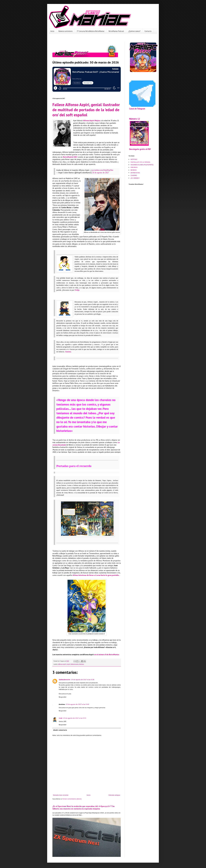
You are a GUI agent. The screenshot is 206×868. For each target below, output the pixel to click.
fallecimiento (75, 664)
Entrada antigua (114, 795)
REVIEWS (134, 170)
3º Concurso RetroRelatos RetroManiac (91, 31)
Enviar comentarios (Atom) (72, 799)
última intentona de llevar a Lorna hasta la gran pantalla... (96, 575)
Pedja (77, 290)
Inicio (52, 31)
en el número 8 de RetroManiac (107, 655)
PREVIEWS (134, 167)
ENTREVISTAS (135, 173)
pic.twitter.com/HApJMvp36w (103, 170)
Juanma (68, 352)
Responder (63, 697)
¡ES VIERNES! (135, 178)
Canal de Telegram (137, 109)
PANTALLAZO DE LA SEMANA (140, 162)
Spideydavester (65, 679)
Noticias (82, 664)
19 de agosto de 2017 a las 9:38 (83, 679)
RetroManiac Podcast (116, 31)
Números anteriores (65, 31)
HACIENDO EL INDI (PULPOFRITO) (142, 165)
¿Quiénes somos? (134, 31)
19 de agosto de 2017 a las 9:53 (75, 718)
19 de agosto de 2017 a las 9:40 (77, 704)
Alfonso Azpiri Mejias (92, 121)
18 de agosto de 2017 (101, 173)
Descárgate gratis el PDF (140, 149)
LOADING (134, 175)
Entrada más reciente (61, 795)
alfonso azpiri (62, 664)
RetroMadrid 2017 (70, 157)
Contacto (148, 31)
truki (60, 718)
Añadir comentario (60, 730)
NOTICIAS (134, 159)
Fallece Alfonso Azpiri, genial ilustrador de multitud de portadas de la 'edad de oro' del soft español (86, 110)
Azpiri (69, 664)
